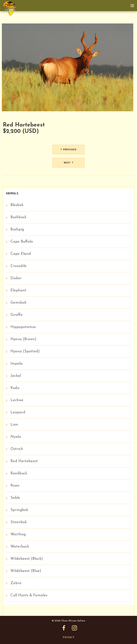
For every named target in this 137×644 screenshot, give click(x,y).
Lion (14, 425)
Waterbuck (20, 547)
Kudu (15, 388)
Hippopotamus (23, 327)
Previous (70, 149)
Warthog (18, 534)
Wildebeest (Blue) (26, 571)
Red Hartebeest (24, 461)
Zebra (16, 583)
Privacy (69, 638)
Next (67, 163)
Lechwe (17, 400)
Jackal (16, 376)
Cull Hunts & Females (29, 595)
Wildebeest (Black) (27, 559)
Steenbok (19, 522)
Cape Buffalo (22, 242)
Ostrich (17, 449)
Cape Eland (21, 254)
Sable (15, 498)
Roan (15, 486)
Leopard (18, 412)
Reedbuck (19, 473)
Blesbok (17, 205)
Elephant (18, 290)
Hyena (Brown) (23, 339)
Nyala (16, 437)
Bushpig (17, 229)
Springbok (19, 510)
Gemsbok (18, 303)
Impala (17, 364)
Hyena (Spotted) (25, 351)
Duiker (16, 278)
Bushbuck (18, 217)
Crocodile (19, 266)
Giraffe (17, 315)
